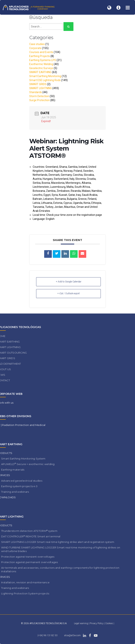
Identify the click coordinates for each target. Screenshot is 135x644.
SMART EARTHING (40, 72)
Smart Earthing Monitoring (45, 76)
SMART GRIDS (38, 84)
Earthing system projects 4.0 (19, 486)
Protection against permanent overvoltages (30, 562)
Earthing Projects (40, 56)
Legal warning (81, 623)
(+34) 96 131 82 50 (47, 635)
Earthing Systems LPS (43, 60)
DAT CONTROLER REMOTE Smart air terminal (31, 536)
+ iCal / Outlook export (69, 293)
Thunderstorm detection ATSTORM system (29, 531)
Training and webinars (15, 492)
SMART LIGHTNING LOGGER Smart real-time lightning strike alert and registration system (58, 542)
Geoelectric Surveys (41, 68)
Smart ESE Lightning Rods (45, 80)
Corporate (35, 48)
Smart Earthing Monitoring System (23, 459)
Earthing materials (13, 470)
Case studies (37, 44)
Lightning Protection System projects (25, 593)
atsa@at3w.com (72, 635)
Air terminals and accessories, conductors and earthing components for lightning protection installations (60, 569)
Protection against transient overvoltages (28, 557)
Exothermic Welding (41, 64)
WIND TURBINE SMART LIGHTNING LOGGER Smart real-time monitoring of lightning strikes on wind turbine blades (61, 549)
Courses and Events (41, 52)
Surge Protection (39, 100)
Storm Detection (39, 96)
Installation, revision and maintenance (25, 582)
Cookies (109, 623)
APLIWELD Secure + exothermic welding (28, 464)
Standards (36, 92)
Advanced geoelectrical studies (22, 481)
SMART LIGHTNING (41, 88)
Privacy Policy (97, 623)
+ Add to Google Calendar (69, 282)
